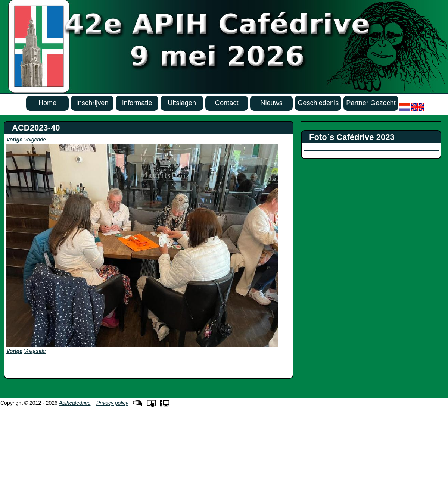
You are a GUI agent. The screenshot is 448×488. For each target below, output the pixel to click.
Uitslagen (182, 103)
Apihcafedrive (75, 403)
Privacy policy (112, 403)
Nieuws (271, 103)
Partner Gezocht (371, 103)
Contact (227, 103)
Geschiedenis (318, 103)
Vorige (14, 140)
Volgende (35, 140)
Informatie (137, 103)
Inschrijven (92, 103)
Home (48, 103)
